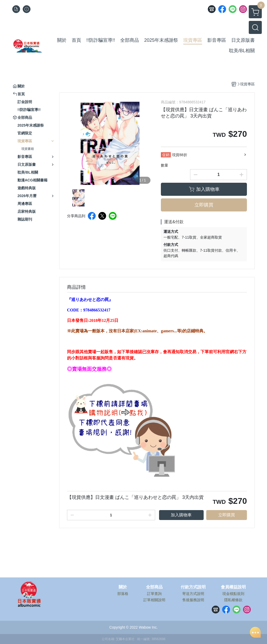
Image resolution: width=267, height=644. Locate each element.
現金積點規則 (233, 594)
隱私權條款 (233, 600)
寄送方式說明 (193, 594)
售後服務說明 (193, 600)
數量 (165, 165)
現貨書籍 (28, 149)
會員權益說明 (233, 587)
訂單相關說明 (154, 600)
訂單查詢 (154, 594)
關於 (123, 587)
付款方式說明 (193, 587)
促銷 (166, 155)
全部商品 (154, 587)
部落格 (123, 594)
